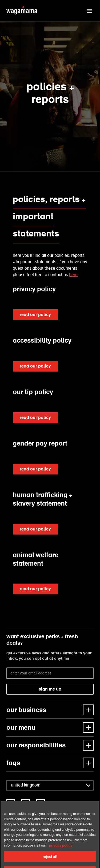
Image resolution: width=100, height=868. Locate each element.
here (73, 275)
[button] (89, 11)
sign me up (50, 689)
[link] (11, 803)
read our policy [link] (35, 315)
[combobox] (50, 785)
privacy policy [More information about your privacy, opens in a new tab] (61, 852)
